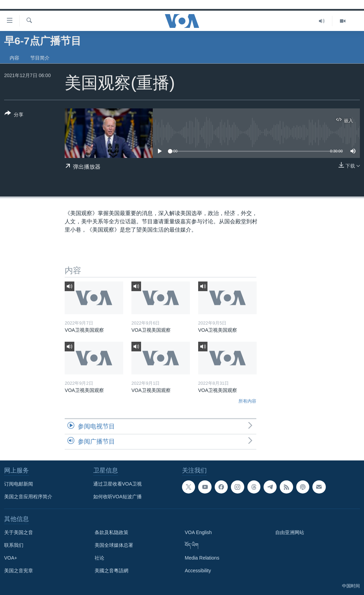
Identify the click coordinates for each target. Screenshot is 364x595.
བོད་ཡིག (192, 545)
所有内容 (247, 401)
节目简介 (40, 58)
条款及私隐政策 (111, 532)
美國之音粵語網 (111, 571)
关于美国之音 (19, 532)
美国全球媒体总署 (114, 545)
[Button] (14, 115)
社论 (99, 558)
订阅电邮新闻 (19, 484)
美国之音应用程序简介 (28, 497)
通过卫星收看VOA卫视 (118, 484)
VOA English (198, 532)
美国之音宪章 (19, 571)
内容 (14, 58)
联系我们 (14, 545)
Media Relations (202, 558)
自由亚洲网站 (290, 532)
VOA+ (11, 558)
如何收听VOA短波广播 (118, 497)
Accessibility (198, 571)
